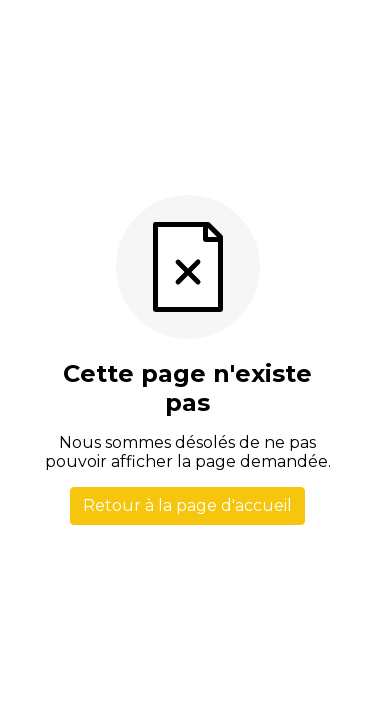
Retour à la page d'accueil (187, 505)
